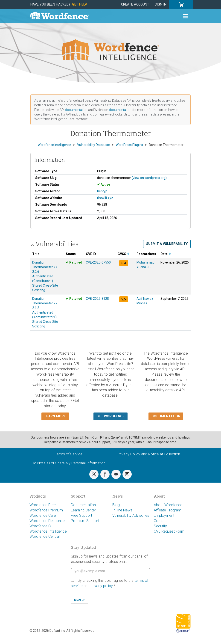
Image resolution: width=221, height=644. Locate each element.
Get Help (80, 4)
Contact (160, 521)
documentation (76, 110)
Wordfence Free (43, 505)
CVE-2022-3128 (97, 299)
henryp (102, 191)
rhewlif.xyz (105, 198)
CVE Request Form (169, 531)
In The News (122, 510)
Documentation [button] (166, 416)
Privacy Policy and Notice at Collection (149, 454)
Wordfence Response (47, 521)
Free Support (81, 515)
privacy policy (102, 586)
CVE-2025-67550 (98, 262)
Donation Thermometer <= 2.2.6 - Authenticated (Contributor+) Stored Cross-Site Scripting (45, 276)
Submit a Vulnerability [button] (167, 244)
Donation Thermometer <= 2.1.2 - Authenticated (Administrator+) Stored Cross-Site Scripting (45, 312)
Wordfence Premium (46, 510)
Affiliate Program (167, 510)
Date (166, 254)
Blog (116, 505)
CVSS (124, 254)
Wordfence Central (45, 536)
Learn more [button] (55, 416)
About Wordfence (168, 505)
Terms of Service (69, 454)
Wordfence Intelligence (48, 531)
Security (160, 526)
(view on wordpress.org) (149, 178)
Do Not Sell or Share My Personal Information (69, 463)
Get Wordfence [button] (110, 416)
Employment (164, 515)
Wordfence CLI (42, 526)
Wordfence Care (43, 515)
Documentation (83, 505)
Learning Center (83, 510)
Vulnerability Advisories (131, 515)
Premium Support (85, 521)
